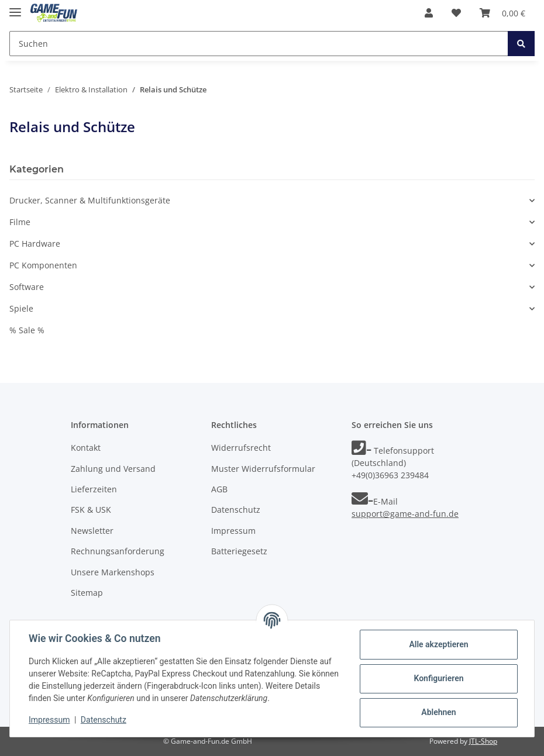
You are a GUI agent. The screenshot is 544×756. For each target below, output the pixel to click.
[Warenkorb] (502, 13)
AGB (219, 489)
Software (27, 287)
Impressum (233, 531)
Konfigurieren (438, 678)
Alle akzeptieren (438, 644)
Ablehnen (438, 712)
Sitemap (87, 593)
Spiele (21, 308)
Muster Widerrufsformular (263, 469)
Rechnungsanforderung (118, 551)
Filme (20, 222)
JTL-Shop (483, 741)
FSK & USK (91, 510)
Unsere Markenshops (113, 572)
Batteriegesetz (239, 551)
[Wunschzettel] (456, 13)
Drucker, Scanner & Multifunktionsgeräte (90, 200)
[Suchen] (259, 44)
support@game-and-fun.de (405, 514)
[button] (429, 13)
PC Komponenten (43, 265)
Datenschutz (236, 510)
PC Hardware (35, 244)
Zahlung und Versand (113, 469)
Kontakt (86, 448)
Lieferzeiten (94, 489)
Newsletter (92, 531)
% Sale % (27, 330)
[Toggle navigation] (15, 7)
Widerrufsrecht (241, 448)
